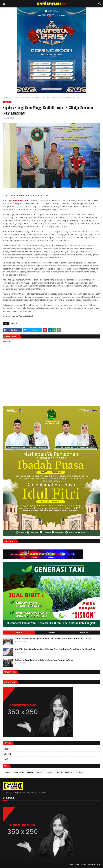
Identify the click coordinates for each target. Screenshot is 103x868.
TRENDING (80, 772)
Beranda (6, 97)
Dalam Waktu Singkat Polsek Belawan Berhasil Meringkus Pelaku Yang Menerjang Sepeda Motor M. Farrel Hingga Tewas (55, 649)
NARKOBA (59, 772)
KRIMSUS (40, 772)
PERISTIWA (69, 772)
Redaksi (83, 864)
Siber (99, 864)
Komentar (84, 632)
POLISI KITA (15, 97)
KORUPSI (7, 749)
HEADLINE (30, 772)
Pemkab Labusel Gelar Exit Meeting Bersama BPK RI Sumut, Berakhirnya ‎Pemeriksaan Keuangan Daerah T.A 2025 (53, 638)
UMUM (6, 759)
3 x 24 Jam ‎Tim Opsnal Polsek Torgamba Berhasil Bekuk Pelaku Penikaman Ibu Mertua (44, 660)
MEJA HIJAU (8, 754)
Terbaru (51, 632)
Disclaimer (91, 864)
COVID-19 (7, 772)
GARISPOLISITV (19, 772)
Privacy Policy (74, 864)
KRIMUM (49, 772)
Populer (19, 632)
